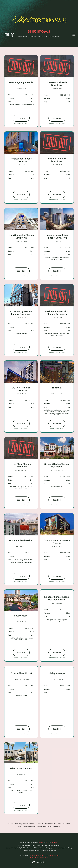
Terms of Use (44, 858)
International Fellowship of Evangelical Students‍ (44, 855)
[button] (73, 35)
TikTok (47, 842)
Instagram (41, 842)
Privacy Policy (34, 858)
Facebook (54, 842)
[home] (11, 35)
